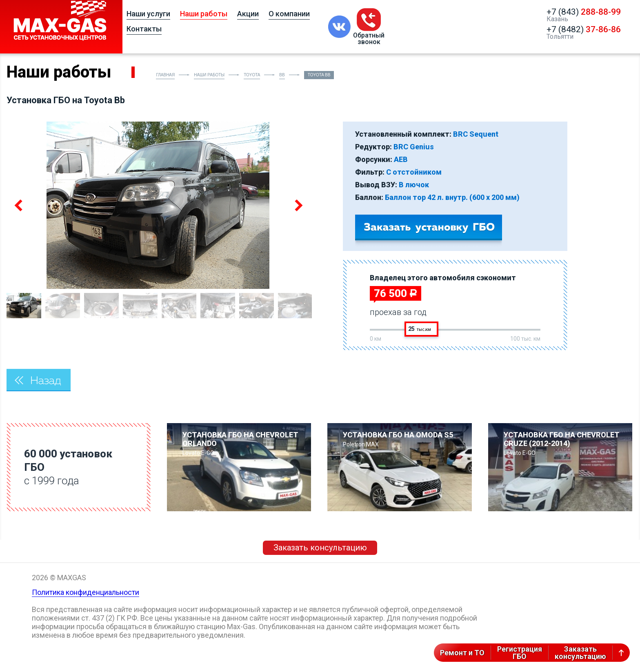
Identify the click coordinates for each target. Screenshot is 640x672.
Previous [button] (19, 205)
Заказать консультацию (320, 548)
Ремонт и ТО (462, 653)
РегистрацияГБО (520, 653)
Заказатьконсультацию (580, 653)
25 (420, 329)
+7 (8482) (584, 29)
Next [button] (297, 205)
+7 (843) (584, 12)
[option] (158, 205)
